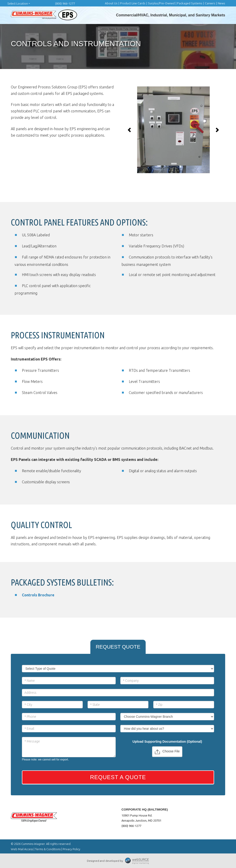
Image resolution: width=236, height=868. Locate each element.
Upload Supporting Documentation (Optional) (167, 742)
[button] (129, 130)
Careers (210, 3)
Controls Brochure (38, 595)
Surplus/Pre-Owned (161, 3)
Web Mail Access (22, 849)
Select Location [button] (18, 3)
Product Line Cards (133, 3)
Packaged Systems (190, 3)
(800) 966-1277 (65, 3)
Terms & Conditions (48, 849)
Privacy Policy (71, 849)
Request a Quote (118, 777)
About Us (111, 3)
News (221, 3)
